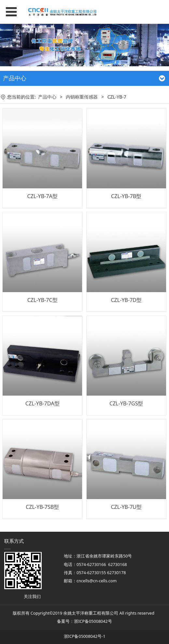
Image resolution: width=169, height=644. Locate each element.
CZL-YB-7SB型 (42, 507)
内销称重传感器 (82, 97)
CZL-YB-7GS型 (126, 403)
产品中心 (47, 97)
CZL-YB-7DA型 (42, 403)
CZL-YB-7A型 (42, 196)
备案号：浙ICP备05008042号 (84, 621)
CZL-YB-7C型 (42, 300)
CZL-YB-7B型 (126, 196)
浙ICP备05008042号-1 (85, 636)
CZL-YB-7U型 (126, 507)
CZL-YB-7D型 (126, 300)
